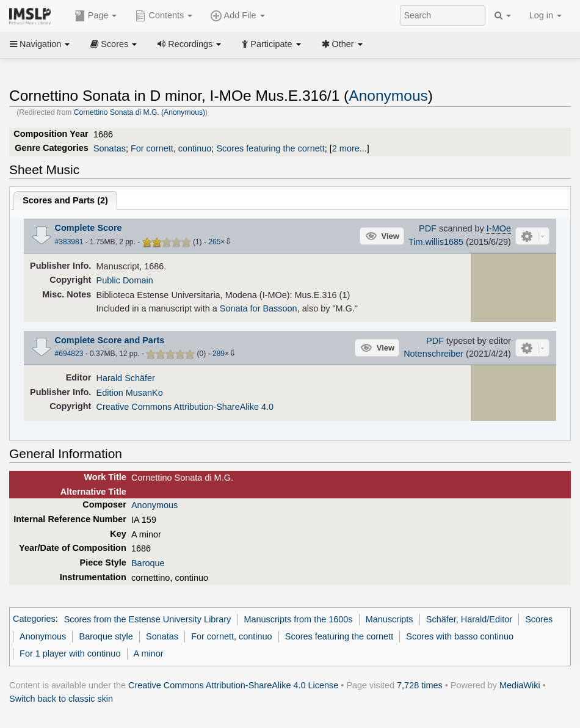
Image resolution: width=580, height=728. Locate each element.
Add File (237, 16)
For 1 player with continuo (70, 653)
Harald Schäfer (126, 378)
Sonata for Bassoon (259, 308)
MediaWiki (520, 685)
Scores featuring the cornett (270, 148)
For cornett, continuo (171, 148)
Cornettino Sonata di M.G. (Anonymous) (140, 112)
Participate (271, 44)
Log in (546, 15)
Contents (164, 16)
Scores (114, 44)
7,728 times (420, 685)
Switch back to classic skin (61, 699)
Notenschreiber (433, 354)
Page (96, 16)
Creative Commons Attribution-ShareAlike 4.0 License (233, 685)
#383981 (69, 242)
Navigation (40, 44)
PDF (428, 228)
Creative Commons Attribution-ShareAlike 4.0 (185, 407)
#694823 (69, 354)
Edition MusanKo (130, 393)
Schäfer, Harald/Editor (469, 619)
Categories (34, 619)
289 (219, 354)
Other (342, 44)
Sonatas (110, 148)
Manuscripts (390, 619)
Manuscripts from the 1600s (298, 619)
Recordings (189, 44)
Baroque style (106, 636)
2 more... (350, 148)
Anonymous (388, 96)
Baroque (148, 563)
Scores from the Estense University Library (148, 619)
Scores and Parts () (65, 200)
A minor (149, 653)
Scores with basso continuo (460, 636)
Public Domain (125, 280)
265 (214, 242)
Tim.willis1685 (436, 242)
